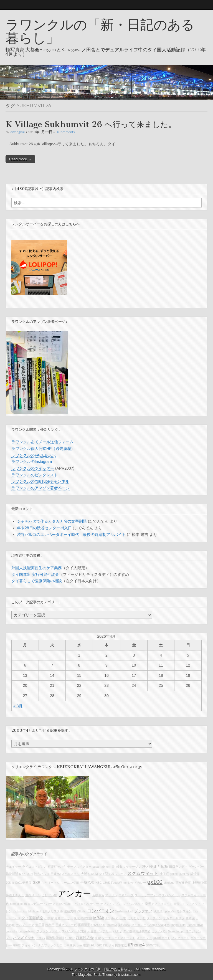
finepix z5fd (178, 925)
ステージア (144, 938)
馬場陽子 (84, 925)
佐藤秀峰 (70, 911)
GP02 (17, 945)
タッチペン (154, 918)
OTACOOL (98, 925)
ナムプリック (25, 925)
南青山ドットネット (187, 904)
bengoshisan (27, 931)
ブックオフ (143, 911)
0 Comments (65, 132)
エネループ (126, 895)
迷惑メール (33, 895)
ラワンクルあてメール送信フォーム (42, 442)
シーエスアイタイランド (119, 938)
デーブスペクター (79, 867)
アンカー (74, 893)
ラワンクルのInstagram (32, 462)
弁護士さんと (15, 895)
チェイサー (13, 867)
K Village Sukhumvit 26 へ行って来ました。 (91, 124)
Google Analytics (159, 925)
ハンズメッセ (24, 938)
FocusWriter (119, 883)
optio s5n (170, 911)
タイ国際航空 (32, 918)
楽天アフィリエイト (159, 904)
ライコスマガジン (34, 867)
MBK (22, 874)
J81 (107, 918)
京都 (98, 938)
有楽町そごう (57, 867)
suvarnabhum (102, 867)
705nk (10, 883)
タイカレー (139, 925)
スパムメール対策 (74, 931)
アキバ (40, 938)
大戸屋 (40, 925)
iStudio (82, 911)
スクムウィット (143, 873)
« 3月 (18, 706)
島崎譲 (190, 918)
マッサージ (130, 867)
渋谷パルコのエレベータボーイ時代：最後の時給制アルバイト (71, 535)
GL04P (70, 938)
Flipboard (34, 911)
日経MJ (55, 874)
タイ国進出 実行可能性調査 (35, 574)
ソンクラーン (180, 938)
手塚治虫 (87, 883)
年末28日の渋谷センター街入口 (44, 528)
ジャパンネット (133, 904)
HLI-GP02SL (99, 945)
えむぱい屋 (49, 895)
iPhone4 (136, 945)
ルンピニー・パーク (41, 904)
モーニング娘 (70, 883)
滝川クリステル (52, 911)
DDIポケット (161, 938)
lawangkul (17, 132)
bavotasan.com (129, 975)
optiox (174, 874)
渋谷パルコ (42, 874)
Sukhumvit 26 (124, 911)
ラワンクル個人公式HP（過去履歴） (43, 449)
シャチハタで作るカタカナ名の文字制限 (52, 521)
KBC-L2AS (103, 883)
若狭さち (98, 895)
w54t (119, 867)
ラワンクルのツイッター (33, 468)
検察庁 (50, 925)
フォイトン (29, 945)
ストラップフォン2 (148, 895)
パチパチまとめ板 (154, 867)
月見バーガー (64, 918)
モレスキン (184, 911)
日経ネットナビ (66, 925)
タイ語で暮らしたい (113, 874)
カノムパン (159, 931)
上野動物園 (200, 883)
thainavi (112, 925)
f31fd (30, 874)
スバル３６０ (71, 874)
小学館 (49, 918)
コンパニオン (101, 911)
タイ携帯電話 (118, 945)
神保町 (164, 874)
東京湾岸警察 (83, 918)
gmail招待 (83, 945)
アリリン (111, 895)
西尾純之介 (85, 938)
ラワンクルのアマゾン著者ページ (40, 488)
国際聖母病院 (55, 938)
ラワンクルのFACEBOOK (34, 455)
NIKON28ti (63, 904)
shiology (169, 883)
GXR (36, 883)
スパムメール (171, 895)
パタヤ (117, 931)
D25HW (184, 874)
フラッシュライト (49, 931)
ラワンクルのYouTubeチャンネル (40, 481)
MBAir (99, 918)
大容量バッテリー (100, 931)
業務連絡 (124, 925)
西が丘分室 (183, 883)
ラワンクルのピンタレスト (35, 475)
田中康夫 (70, 945)
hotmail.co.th (18, 904)
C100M (93, 874)
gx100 (155, 882)
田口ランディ (178, 867)
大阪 (84, 874)
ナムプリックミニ (50, 945)
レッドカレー (137, 883)
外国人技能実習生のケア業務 (37, 568)
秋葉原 (158, 911)
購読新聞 (12, 874)
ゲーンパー (196, 867)
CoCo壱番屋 (23, 883)
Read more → (20, 159)
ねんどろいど (136, 918)
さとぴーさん (50, 883)
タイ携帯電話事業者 (137, 931)
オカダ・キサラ (174, 918)
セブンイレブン (111, 904)
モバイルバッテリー (85, 904)
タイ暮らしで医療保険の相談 (37, 581)
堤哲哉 (195, 874)
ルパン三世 (119, 918)
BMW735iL (153, 945)
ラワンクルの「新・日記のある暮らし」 (100, 31)
